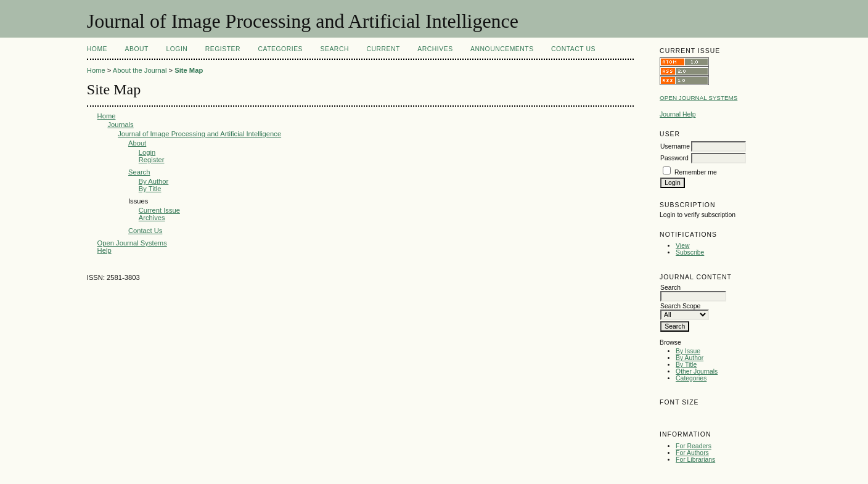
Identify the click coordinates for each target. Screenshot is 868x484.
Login (177, 49)
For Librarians (695, 460)
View (682, 246)
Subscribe (690, 252)
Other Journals (697, 371)
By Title (686, 365)
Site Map (189, 70)
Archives (435, 49)
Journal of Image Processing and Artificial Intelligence (199, 134)
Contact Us (573, 49)
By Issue (688, 351)
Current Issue (159, 210)
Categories (691, 378)
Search (335, 49)
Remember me (696, 172)
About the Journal (140, 70)
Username (675, 146)
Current (383, 49)
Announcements (502, 49)
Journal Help (678, 114)
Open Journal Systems (698, 98)
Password (674, 158)
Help (104, 250)
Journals (120, 125)
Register (223, 49)
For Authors (692, 453)
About (137, 49)
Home (97, 49)
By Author (690, 358)
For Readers (694, 446)
